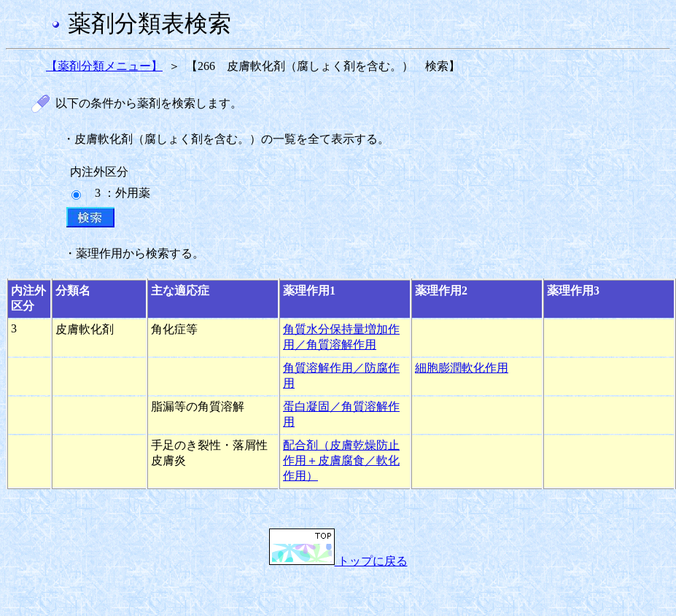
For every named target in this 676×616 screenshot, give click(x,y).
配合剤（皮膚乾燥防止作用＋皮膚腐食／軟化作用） (341, 460)
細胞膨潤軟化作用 (462, 368)
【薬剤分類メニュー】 (104, 66)
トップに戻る (338, 561)
